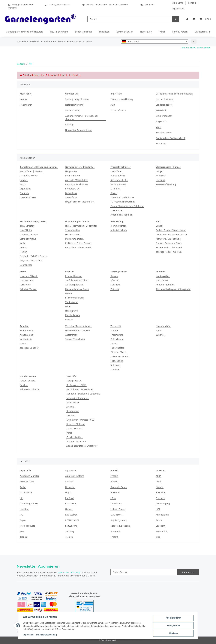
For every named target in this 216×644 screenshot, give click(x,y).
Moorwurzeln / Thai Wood (169, 247)
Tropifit (114, 537)
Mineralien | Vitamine (78, 398)
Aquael (114, 470)
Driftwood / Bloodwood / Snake (171, 234)
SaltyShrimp (71, 526)
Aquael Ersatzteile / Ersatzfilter (82, 446)
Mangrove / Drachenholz (168, 239)
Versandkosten (73, 110)
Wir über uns (72, 94)
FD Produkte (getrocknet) (123, 202)
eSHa (113, 498)
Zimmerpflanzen (125, 32)
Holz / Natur (26, 230)
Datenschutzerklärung (46, 635)
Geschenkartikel (74, 437)
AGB (113, 105)
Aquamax (161, 470)
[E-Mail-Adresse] (144, 572)
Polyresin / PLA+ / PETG (31, 261)
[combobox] (154, 41)
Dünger (160, 171)
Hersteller (161, 144)
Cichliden (115, 189)
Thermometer (27, 330)
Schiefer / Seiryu (28, 289)
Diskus (114, 193)
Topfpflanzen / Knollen (77, 280)
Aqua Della (25, 470)
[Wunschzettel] (194, 19)
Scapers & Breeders (120, 526)
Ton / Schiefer (27, 226)
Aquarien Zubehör (165, 285)
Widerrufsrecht (118, 110)
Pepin (23, 520)
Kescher (70, 415)
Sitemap (69, 125)
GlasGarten (71, 504)
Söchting (70, 531)
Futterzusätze (117, 348)
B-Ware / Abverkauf (76, 441)
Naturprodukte (74, 381)
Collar (23, 487)
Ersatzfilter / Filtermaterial (78, 247)
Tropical (69, 537)
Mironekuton (162, 515)
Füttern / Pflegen (119, 352)
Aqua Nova (71, 470)
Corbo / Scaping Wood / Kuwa (171, 230)
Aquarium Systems (75, 476)
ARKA (159, 476)
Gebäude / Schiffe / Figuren (34, 256)
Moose (69, 293)
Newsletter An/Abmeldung (79, 130)
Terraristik (104, 32)
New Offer (72, 376)
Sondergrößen (163, 276)
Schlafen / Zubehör (30, 389)
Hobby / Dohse (118, 509)
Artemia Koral (27, 481)
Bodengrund (73, 411)
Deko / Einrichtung (120, 357)
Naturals (24, 193)
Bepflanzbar (26, 265)
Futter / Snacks (27, 381)
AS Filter (69, 481)
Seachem (160, 526)
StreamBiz (116, 531)
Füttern (24, 343)
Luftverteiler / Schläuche (78, 330)
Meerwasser (117, 210)
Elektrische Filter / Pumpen (79, 243)
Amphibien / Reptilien (122, 215)
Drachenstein (27, 280)
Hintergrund (71, 311)
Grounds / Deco (28, 197)
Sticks (23, 184)
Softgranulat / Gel (119, 180)
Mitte (68, 306)
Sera (22, 531)
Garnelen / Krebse (29, 234)
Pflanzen (115, 280)
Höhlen (24, 252)
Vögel (162, 32)
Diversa (160, 487)
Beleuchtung (117, 339)
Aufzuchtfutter (118, 176)
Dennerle (70, 487)
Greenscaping (163, 504)
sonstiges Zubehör (29, 348)
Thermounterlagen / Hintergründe (173, 289)
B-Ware (69, 319)
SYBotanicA (161, 531)
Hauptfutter (71, 171)
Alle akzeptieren (173, 618)
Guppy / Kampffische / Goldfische (127, 206)
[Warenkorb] (205, 19)
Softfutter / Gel (73, 189)
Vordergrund (72, 302)
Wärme (114, 330)
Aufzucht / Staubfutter (76, 180)
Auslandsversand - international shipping (81, 117)
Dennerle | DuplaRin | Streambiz (83, 394)
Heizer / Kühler (73, 234)
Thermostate (117, 335)
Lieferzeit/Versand (74, 105)
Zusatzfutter (71, 197)
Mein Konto (178, 3)
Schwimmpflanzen (74, 298)
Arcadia (114, 476)
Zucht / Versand (74, 428)
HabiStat (24, 509)
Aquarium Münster (30, 476)
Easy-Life (160, 493)
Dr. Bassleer (26, 493)
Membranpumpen (74, 239)
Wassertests (26, 339)
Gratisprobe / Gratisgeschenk (171, 138)
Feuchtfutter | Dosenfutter (80, 389)
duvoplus (115, 493)
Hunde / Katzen (180, 32)
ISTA (158, 509)
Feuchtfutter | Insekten (32, 171)
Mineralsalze (73, 402)
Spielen (24, 385)
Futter (114, 343)
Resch (159, 520)
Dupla (68, 493)
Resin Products (27, 526)
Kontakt (192, 3)
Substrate (115, 285)
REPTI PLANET (72, 520)
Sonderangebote (83, 32)
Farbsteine (25, 285)
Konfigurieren (173, 626)
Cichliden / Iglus (28, 239)
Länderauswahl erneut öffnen (195, 48)
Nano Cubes (162, 280)
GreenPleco (116, 504)
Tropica (24, 537)
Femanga (160, 180)
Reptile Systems (118, 520)
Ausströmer (71, 335)
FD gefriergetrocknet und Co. (80, 202)
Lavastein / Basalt (29, 276)
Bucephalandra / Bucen (77, 289)
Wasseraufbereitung (166, 184)
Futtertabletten (118, 184)
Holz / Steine (117, 361)
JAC (22, 515)
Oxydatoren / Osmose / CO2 (80, 420)
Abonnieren (188, 572)
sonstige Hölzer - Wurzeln (169, 252)
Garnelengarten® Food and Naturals (24, 32)
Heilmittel (161, 176)
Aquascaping (26, 335)
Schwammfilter (73, 230)
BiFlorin (114, 481)
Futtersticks (71, 193)
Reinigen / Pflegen (76, 424)
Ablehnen (173, 633)
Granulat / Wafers (29, 176)
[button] (187, 19)
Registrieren (178, 9)
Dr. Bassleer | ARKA (76, 385)
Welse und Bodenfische (122, 197)
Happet (69, 509)
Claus (159, 481)
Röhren (24, 247)
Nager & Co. (146, 32)
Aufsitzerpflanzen (74, 285)
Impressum (28, 635)
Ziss (158, 537)
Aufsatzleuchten (119, 230)
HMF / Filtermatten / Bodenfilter (81, 226)
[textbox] (154, 41)
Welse (23, 243)
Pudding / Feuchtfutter (77, 184)
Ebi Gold (69, 498)
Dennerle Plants (119, 487)
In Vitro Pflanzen (73, 276)
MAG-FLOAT (116, 515)
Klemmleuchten (118, 226)
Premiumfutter (73, 176)
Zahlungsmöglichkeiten (77, 99)
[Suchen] (130, 19)
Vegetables (25, 189)
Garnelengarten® (29, 504)
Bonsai (159, 226)
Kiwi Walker (71, 515)
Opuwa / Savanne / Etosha (169, 243)
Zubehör (115, 289)
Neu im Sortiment (59, 32)
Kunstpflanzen (73, 315)
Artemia (70, 407)
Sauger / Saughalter (75, 339)
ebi (22, 498)
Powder (24, 180)
